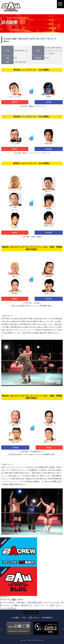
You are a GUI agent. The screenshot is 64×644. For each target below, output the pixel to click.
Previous (1, 629)
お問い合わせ (33, 618)
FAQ (24, 618)
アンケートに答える (8, 608)
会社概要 (16, 618)
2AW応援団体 (47, 618)
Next (63, 629)
